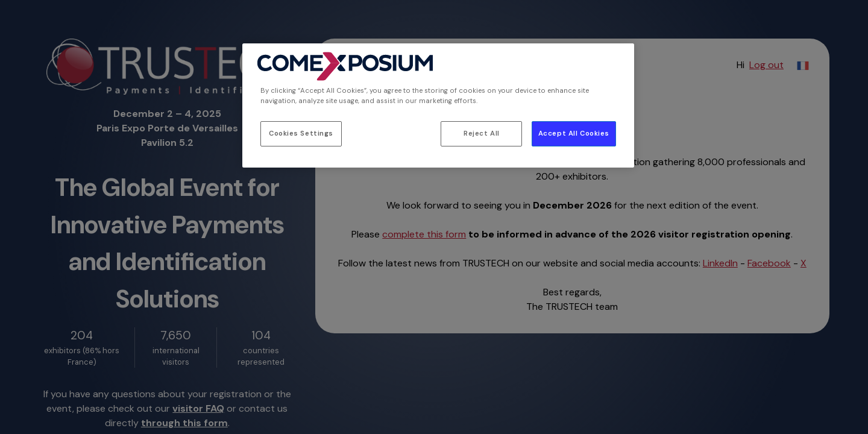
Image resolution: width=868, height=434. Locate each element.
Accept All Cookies (574, 134)
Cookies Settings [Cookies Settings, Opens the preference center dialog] (301, 134)
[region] (438, 105)
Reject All (482, 134)
